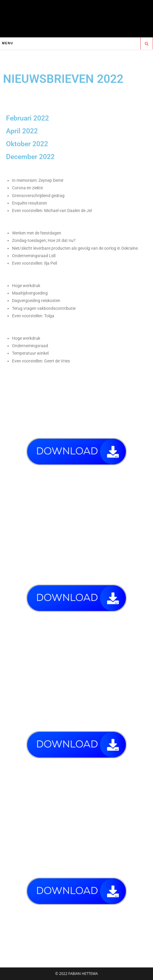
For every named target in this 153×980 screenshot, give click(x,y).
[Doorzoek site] (147, 44)
